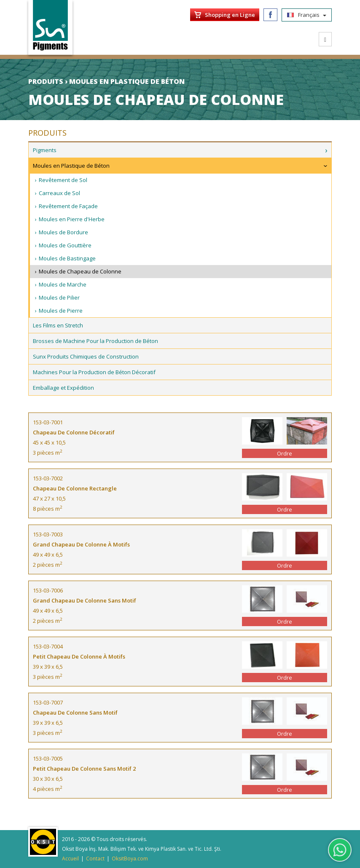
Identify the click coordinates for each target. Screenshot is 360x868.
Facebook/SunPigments (270, 15)
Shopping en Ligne (230, 15)
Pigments (45, 150)
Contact (95, 859)
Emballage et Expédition (63, 388)
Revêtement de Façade (68, 206)
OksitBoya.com (130, 859)
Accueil (70, 859)
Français (307, 15)
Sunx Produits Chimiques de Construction (86, 356)
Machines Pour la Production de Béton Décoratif (94, 372)
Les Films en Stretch (58, 325)
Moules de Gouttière (65, 245)
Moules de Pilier (59, 297)
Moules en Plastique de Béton (71, 166)
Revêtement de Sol (63, 180)
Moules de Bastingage (67, 258)
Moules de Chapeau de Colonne (80, 271)
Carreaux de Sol (59, 193)
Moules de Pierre (61, 311)
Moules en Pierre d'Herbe (72, 219)
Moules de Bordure (63, 232)
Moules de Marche (63, 284)
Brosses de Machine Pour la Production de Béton (95, 341)
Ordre (285, 453)
